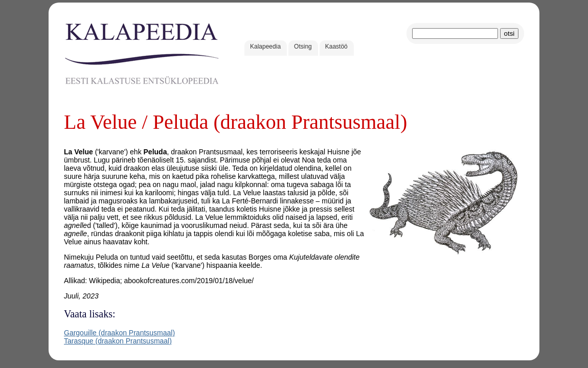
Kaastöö (336, 47)
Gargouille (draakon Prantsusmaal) (119, 333)
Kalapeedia (265, 47)
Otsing (303, 47)
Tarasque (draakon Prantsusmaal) (118, 341)
